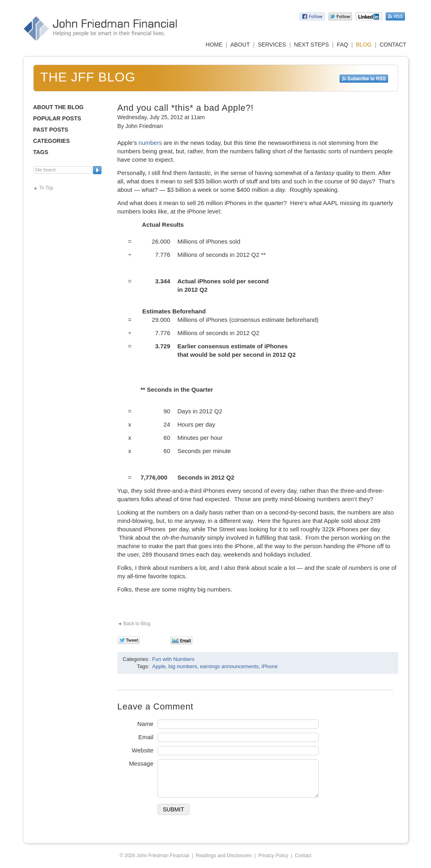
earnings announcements (229, 666)
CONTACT (393, 45)
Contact (303, 856)
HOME (214, 45)
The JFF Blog (88, 77)
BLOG (364, 45)
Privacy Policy (273, 856)
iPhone (269, 666)
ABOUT (240, 45)
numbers (150, 143)
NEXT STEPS (311, 45)
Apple (159, 666)
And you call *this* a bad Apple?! (186, 108)
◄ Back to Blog (134, 624)
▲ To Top (43, 188)
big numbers (183, 666)
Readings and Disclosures (224, 856)
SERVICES (272, 45)
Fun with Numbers (173, 659)
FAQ (342, 45)
